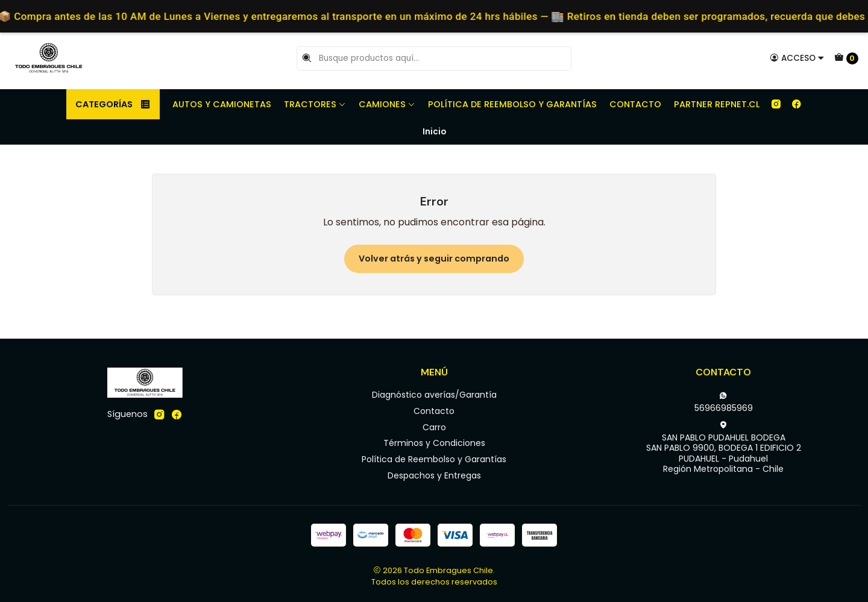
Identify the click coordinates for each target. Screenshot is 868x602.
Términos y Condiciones (434, 443)
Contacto (635, 104)
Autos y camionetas (222, 104)
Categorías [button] (113, 104)
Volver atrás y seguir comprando (434, 259)
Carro (434, 427)
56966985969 (724, 403)
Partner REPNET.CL (717, 104)
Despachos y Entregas (434, 475)
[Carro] (846, 58)
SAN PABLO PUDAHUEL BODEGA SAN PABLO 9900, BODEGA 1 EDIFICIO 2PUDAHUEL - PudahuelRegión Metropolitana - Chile (724, 448)
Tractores (315, 104)
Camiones (387, 104)
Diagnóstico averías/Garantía (434, 395)
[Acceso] (797, 58)
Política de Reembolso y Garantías (512, 104)
